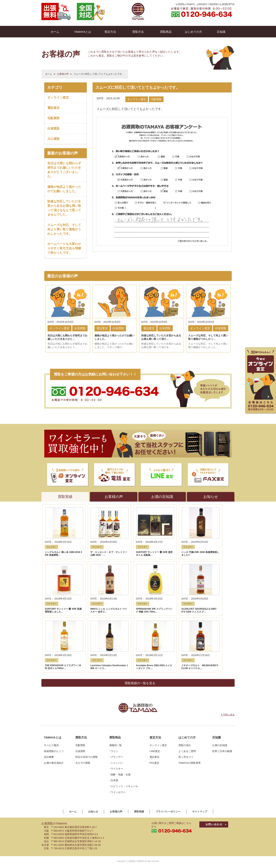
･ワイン (114, 677)
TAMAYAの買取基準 (190, 689)
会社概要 (49, 683)
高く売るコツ (186, 683)
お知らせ (93, 738)
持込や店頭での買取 (87, 683)
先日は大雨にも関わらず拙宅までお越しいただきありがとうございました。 (64, 170)
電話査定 (53, 108)
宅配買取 (53, 118)
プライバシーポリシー (168, 738)
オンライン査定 (58, 97)
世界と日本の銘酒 (222, 677)
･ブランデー (116, 683)
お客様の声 (63, 74)
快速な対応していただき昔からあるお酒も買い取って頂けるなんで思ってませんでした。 (64, 208)
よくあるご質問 (187, 677)
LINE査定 (155, 677)
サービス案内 (51, 671)
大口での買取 (83, 689)
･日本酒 (114, 706)
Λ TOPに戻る (228, 641)
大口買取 (53, 139)
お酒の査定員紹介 (54, 689)
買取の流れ (185, 671)
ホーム (49, 74)
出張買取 (53, 129)
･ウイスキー (116, 695)
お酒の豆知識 (220, 671)
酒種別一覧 (115, 671)
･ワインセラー (117, 718)
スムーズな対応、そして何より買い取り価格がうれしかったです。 (64, 229)
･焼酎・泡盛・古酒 (120, 701)
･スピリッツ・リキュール (124, 712)
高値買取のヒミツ (54, 677)
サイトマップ (200, 738)
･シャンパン (116, 689)
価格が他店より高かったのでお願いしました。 (64, 189)
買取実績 (139, 738)
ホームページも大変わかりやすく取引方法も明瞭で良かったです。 (64, 248)
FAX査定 (154, 689)
